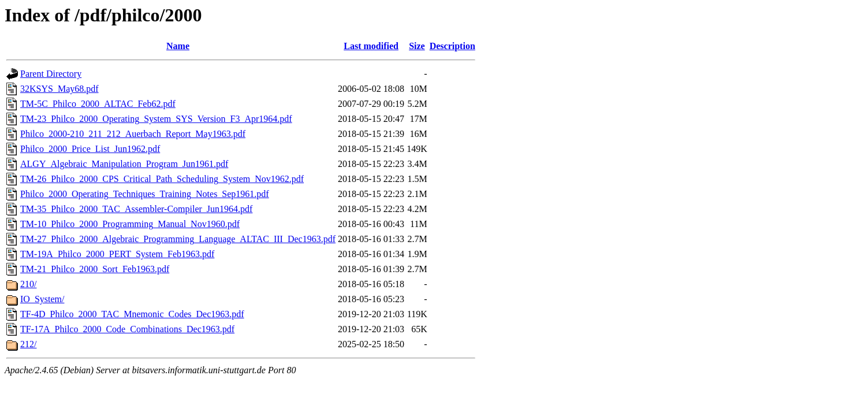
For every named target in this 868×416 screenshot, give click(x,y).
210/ (28, 284)
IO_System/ (42, 299)
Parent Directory (51, 74)
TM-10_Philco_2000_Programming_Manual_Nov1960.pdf (130, 224)
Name (178, 46)
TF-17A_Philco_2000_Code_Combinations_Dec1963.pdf (127, 329)
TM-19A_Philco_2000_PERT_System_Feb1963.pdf (117, 254)
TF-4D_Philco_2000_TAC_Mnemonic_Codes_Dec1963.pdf (132, 314)
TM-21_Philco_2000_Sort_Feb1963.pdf (95, 269)
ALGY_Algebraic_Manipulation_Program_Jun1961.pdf (124, 164)
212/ (28, 344)
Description (452, 46)
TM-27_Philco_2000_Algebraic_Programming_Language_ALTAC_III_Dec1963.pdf (178, 239)
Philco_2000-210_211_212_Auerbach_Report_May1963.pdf (133, 134)
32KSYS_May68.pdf (59, 89)
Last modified (371, 46)
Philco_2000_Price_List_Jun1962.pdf (90, 149)
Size (417, 46)
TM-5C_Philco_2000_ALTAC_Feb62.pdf (98, 104)
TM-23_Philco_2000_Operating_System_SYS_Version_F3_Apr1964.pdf (156, 119)
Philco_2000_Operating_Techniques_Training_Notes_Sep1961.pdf (145, 194)
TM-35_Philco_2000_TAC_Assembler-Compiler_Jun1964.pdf (136, 209)
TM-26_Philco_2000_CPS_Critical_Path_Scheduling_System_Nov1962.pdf (162, 179)
